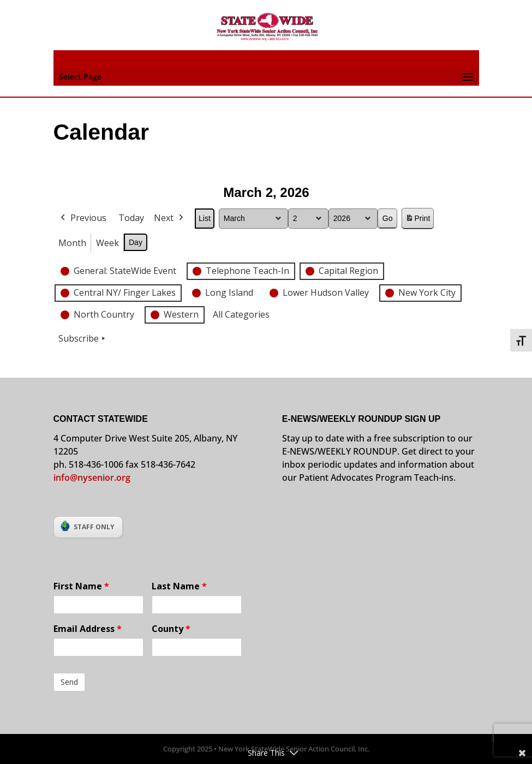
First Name (81, 586)
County (171, 629)
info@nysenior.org (92, 477)
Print (417, 220)
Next (170, 218)
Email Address (88, 629)
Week (107, 242)
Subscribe (83, 339)
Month (72, 242)
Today (131, 218)
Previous (82, 218)
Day (136, 242)
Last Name (179, 586)
